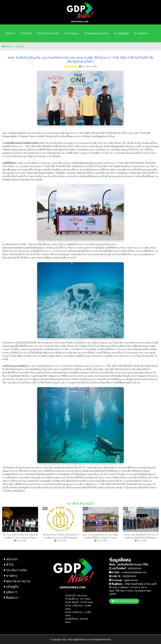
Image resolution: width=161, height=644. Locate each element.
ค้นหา (27, 51)
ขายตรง (10, 576)
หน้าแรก (10, 33)
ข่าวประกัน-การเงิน (48, 33)
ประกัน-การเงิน (15, 570)
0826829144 (135, 568)
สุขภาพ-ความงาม (17, 581)
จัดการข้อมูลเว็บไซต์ (124, 601)
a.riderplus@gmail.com (134, 572)
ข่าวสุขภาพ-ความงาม (96, 33)
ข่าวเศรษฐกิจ (121, 33)
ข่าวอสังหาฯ (141, 33)
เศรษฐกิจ (11, 587)
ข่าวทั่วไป (26, 33)
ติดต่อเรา (11, 51)
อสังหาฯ (10, 592)
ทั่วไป (9, 565)
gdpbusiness (131, 580)
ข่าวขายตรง (71, 33)
